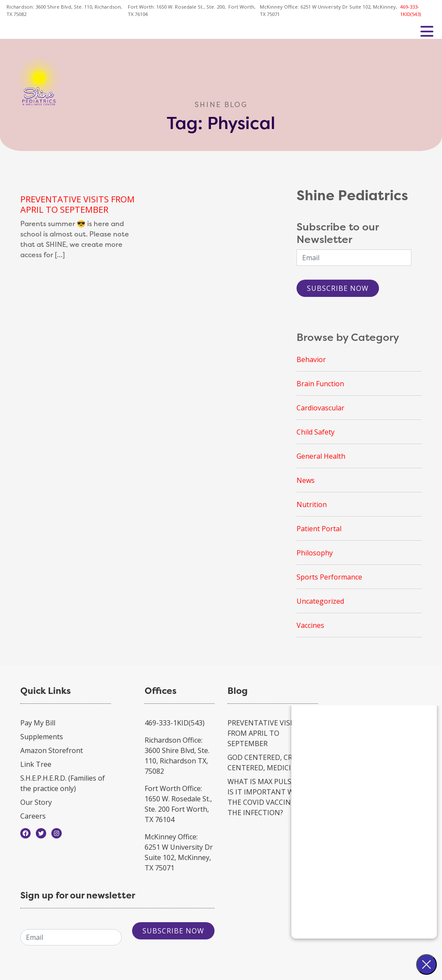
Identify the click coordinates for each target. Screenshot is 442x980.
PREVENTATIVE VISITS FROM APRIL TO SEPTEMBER (77, 204)
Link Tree (36, 764)
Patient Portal (319, 529)
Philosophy (315, 553)
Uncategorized (320, 601)
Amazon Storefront (52, 750)
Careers (33, 816)
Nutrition (312, 504)
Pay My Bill (38, 723)
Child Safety (316, 432)
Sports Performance (329, 577)
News (306, 480)
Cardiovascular (320, 408)
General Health (321, 456)
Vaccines (310, 625)
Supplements (42, 737)
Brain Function (320, 384)
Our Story (36, 802)
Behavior (311, 359)
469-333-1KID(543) (410, 10)
